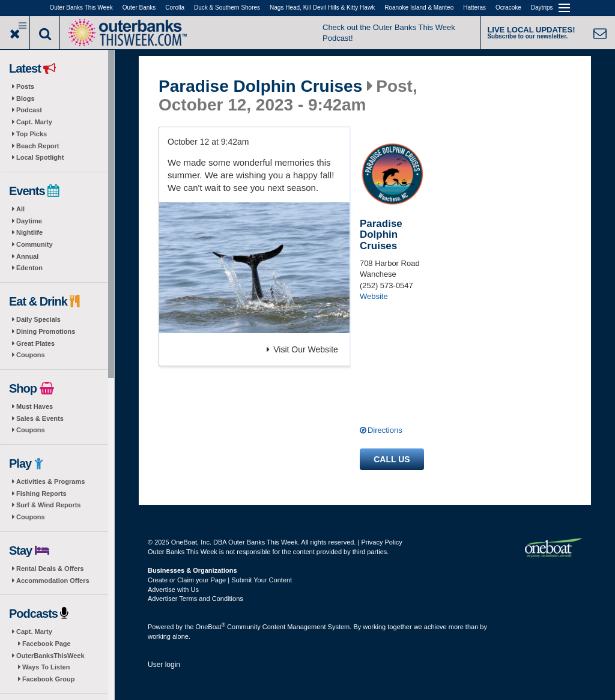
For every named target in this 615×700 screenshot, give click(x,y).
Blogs (26, 98)
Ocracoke (508, 8)
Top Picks (32, 134)
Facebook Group (48, 679)
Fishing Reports (41, 493)
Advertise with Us (173, 590)
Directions (385, 430)
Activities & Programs (50, 481)
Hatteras (474, 8)
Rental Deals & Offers (50, 569)
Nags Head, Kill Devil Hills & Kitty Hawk (322, 8)
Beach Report (38, 146)
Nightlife (29, 232)
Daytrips (542, 8)
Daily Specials (38, 319)
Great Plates (35, 343)
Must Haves (35, 406)
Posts (25, 86)
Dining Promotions (46, 331)
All (20, 209)
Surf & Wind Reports (48, 505)
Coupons (31, 355)
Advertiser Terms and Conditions (195, 599)
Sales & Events (40, 418)
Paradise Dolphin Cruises (260, 86)
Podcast (29, 110)
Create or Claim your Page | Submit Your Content (220, 580)
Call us (392, 459)
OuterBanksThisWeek (50, 656)
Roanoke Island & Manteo (419, 8)
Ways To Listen (46, 667)
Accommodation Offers (53, 581)
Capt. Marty (34, 122)
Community (35, 244)
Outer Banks (139, 8)
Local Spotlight (40, 157)
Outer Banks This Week (81, 8)
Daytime (29, 221)
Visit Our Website (302, 349)
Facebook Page (47, 644)
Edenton (29, 268)
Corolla (175, 8)
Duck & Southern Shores (227, 8)
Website (374, 296)
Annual (27, 256)
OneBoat (211, 627)
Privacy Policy (381, 542)
